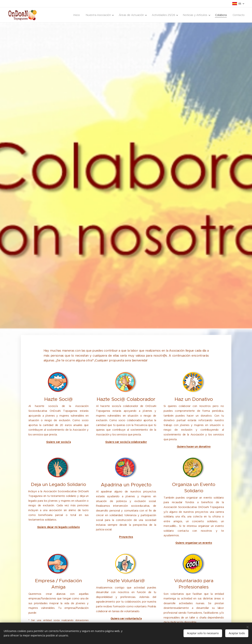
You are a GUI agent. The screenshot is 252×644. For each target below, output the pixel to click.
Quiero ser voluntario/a (126, 618)
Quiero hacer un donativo (194, 447)
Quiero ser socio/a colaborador (126, 442)
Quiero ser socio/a (58, 442)
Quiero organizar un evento (194, 543)
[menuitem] (72, 15)
